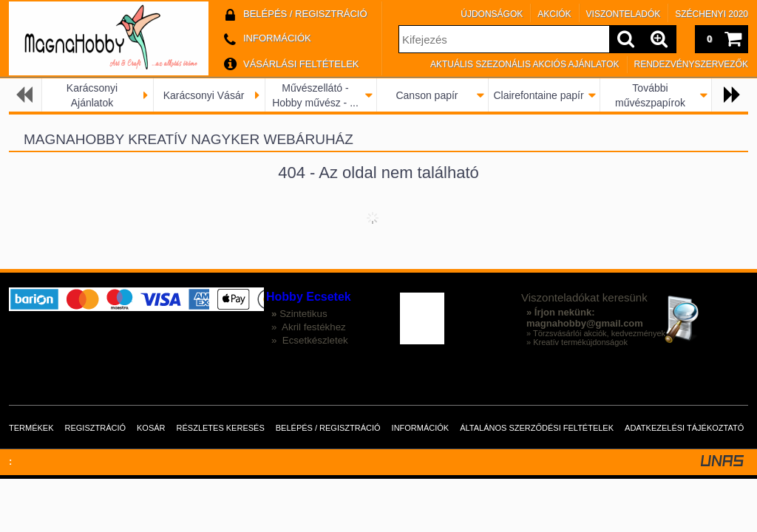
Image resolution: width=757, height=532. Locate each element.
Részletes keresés (221, 428)
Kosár (151, 428)
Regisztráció (96, 428)
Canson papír (427, 95)
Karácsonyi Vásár (204, 95)
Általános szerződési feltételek (537, 428)
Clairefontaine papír (538, 95)
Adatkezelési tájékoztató (684, 428)
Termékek (31, 428)
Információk (421, 428)
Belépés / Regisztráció (328, 428)
